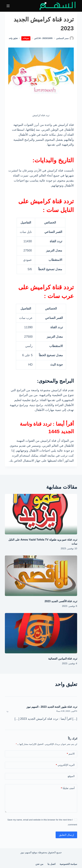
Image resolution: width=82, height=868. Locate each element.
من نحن (39, 864)
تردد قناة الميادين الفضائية (63, 659)
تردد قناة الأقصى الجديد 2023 (61, 601)
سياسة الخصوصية (68, 864)
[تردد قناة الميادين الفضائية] (41, 633)
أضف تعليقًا (68, 788)
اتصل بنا (52, 864)
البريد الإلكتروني (65, 765)
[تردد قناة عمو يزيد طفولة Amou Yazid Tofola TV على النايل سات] (41, 514)
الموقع (71, 776)
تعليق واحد (13, 38)
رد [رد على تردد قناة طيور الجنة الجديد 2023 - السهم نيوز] (7, 711)
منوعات (26, 38)
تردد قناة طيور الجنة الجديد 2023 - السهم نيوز (52, 707)
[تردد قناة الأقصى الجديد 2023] (41, 576)
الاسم (71, 754)
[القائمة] (8, 6)
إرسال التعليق (66, 835)
